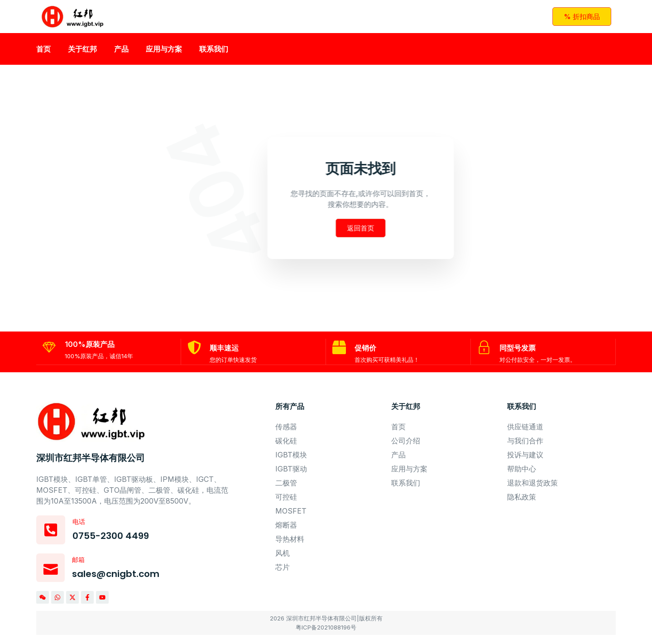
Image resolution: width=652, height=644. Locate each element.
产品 (121, 52)
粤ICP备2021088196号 (326, 636)
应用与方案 (164, 52)
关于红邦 (82, 52)
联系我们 (214, 52)
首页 (43, 52)
